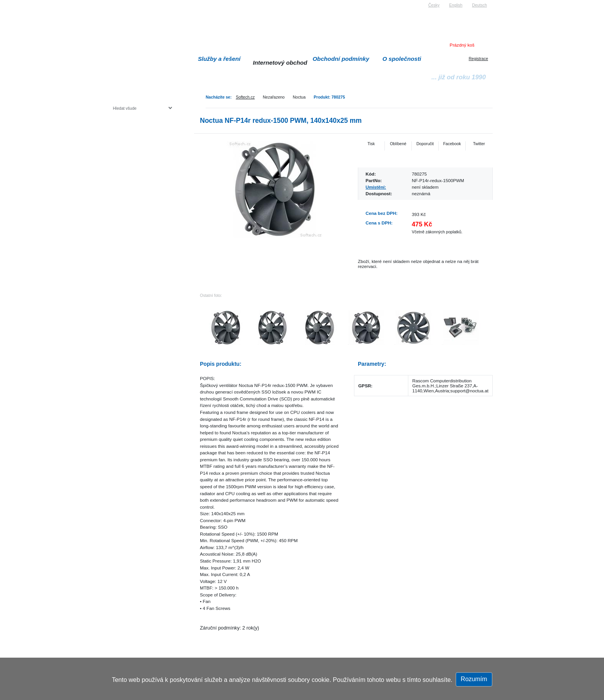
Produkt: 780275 (329, 97)
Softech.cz (245, 97)
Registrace (478, 59)
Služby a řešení (219, 59)
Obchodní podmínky (341, 59)
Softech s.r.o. (124, 3)
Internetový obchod (280, 63)
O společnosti (402, 59)
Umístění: (376, 187)
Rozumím (474, 679)
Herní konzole (140, 170)
